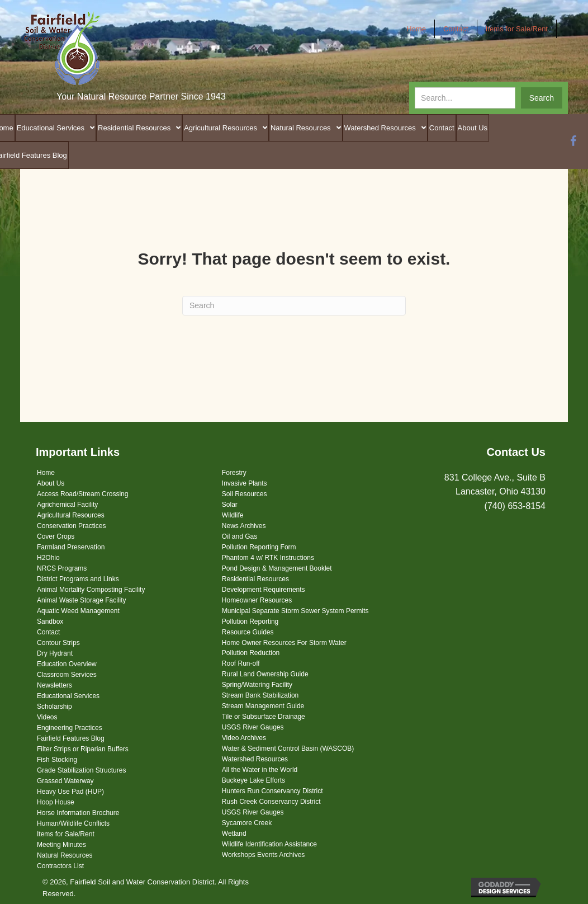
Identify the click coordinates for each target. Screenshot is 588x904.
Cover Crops (56, 536)
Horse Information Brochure (78, 813)
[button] (542, 98)
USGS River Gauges (253, 727)
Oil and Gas (240, 536)
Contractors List (60, 866)
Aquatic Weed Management (78, 611)
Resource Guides (248, 632)
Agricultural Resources (71, 515)
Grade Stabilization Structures (81, 770)
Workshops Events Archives (264, 855)
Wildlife (233, 515)
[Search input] (465, 98)
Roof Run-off (241, 663)
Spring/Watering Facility (257, 685)
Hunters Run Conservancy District (272, 791)
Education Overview (67, 664)
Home (46, 473)
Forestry (234, 473)
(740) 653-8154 (515, 506)
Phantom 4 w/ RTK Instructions (268, 558)
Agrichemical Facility (67, 505)
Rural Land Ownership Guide (265, 674)
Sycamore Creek (247, 823)
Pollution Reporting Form (259, 547)
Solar (230, 505)
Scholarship (54, 707)
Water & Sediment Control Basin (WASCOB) (288, 748)
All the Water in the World (260, 770)
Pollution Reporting (250, 622)
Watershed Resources (255, 759)
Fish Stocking (57, 760)
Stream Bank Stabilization (260, 695)
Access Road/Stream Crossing (82, 494)
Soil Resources (245, 494)
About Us (51, 483)
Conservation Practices (71, 526)
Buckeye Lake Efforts (253, 780)
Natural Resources (65, 855)
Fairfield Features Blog (71, 738)
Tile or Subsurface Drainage (264, 717)
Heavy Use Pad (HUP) (70, 792)
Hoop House (56, 802)
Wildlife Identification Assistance (269, 844)
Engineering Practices (70, 728)
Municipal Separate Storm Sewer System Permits (295, 611)
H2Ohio (48, 558)
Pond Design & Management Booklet (277, 568)
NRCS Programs (62, 568)
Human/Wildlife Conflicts (73, 823)
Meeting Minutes (61, 845)
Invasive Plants (245, 483)
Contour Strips (58, 643)
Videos (47, 717)
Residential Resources (255, 579)
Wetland (234, 834)
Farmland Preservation (71, 547)
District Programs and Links (78, 579)
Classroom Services (67, 675)
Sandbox (50, 622)
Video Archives (244, 738)
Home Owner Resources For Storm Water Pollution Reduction (284, 648)
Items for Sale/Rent (66, 834)
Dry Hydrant (55, 653)
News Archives (244, 526)
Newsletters (54, 685)
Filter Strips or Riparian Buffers (83, 749)
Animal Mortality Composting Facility (91, 590)
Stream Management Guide (263, 706)
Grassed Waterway (65, 781)
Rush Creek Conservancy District (271, 802)
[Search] (294, 306)
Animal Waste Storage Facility (82, 600)
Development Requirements (264, 590)
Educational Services (68, 696)
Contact (48, 632)
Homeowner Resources (257, 600)
